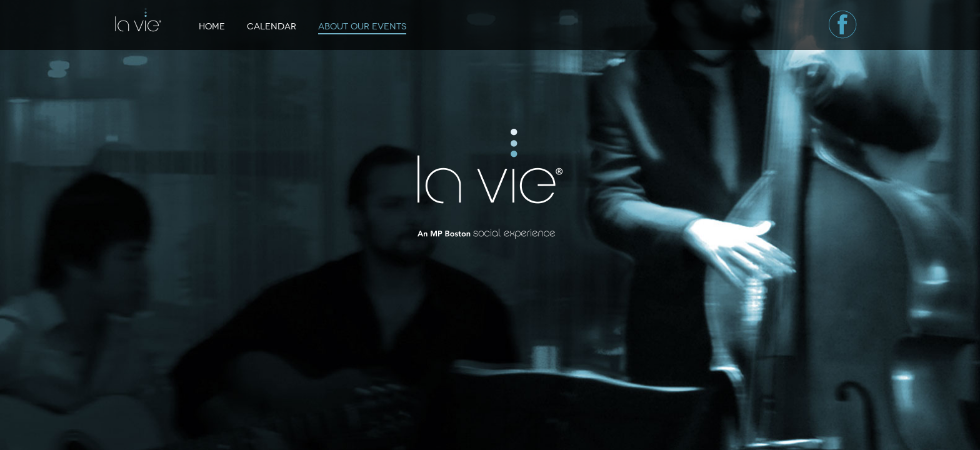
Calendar (272, 27)
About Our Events (362, 27)
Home (212, 27)
